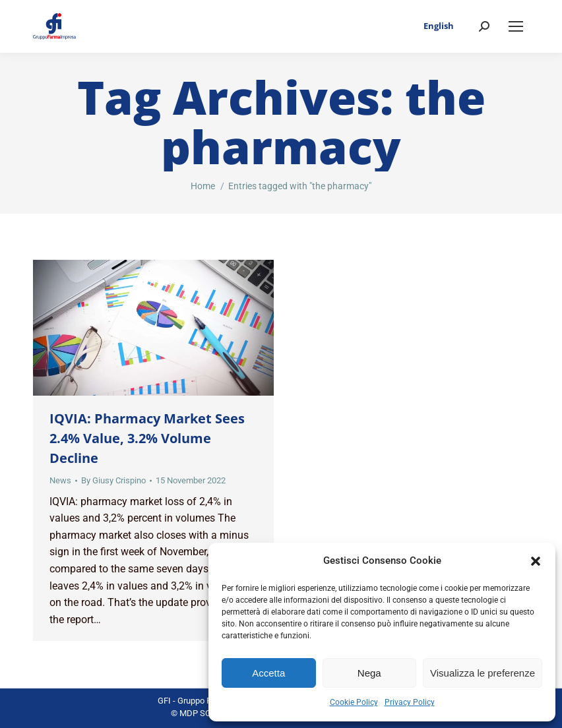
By (113, 480)
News (60, 480)
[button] (536, 561)
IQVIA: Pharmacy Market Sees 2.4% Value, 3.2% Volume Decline (147, 438)
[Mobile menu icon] (516, 26)
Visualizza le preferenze (483, 673)
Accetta (268, 673)
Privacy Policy (410, 702)
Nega (369, 673)
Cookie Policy (354, 702)
